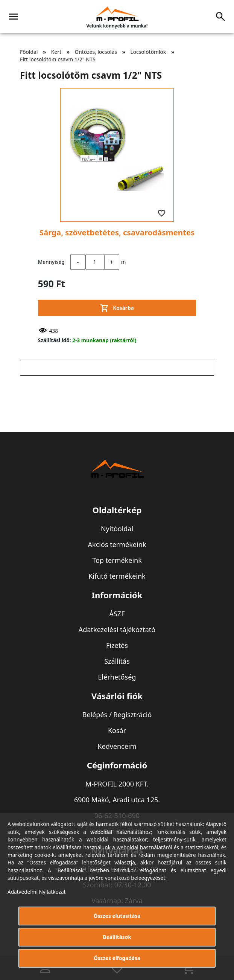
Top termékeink (117, 560)
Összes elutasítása (117, 916)
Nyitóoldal (117, 529)
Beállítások (117, 937)
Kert (56, 52)
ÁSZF (117, 614)
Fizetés (117, 645)
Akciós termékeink (117, 544)
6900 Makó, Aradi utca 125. (117, 800)
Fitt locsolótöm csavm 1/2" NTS (58, 59)
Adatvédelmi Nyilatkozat (37, 892)
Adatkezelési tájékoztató (117, 629)
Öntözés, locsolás (96, 52)
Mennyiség (51, 262)
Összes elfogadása (117, 958)
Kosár (117, 730)
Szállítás (117, 661)
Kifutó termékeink (117, 576)
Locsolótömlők (148, 52)
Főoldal (29, 52)
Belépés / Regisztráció (117, 715)
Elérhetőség (117, 677)
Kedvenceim (117, 746)
